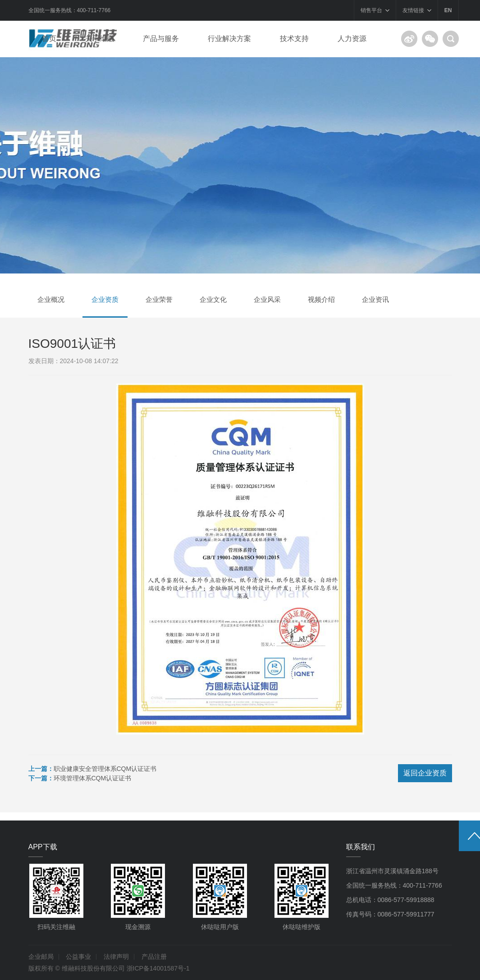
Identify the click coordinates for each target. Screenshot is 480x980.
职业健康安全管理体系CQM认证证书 (105, 769)
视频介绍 (321, 299)
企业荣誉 (159, 299)
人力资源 (352, 39)
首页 (49, 39)
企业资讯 (375, 299)
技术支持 (294, 39)
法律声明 (116, 957)
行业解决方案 (229, 39)
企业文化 (213, 299)
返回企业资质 (425, 773)
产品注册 (154, 957)
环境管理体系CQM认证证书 (93, 778)
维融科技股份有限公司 (93, 968)
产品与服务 (161, 39)
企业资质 (105, 299)
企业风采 (267, 299)
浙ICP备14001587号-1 (158, 968)
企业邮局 (41, 957)
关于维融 (100, 39)
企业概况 (51, 299)
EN (448, 10)
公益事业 (78, 957)
